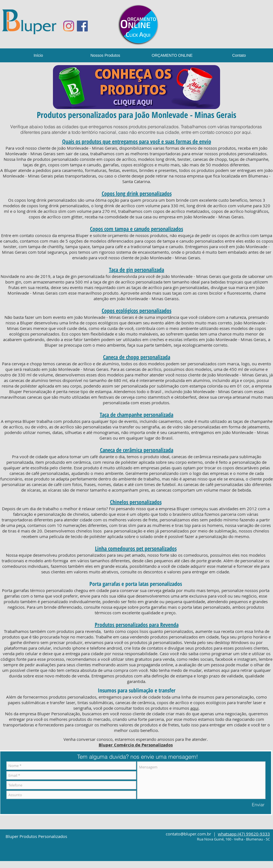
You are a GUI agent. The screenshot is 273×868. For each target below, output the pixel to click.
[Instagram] (69, 26)
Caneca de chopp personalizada (137, 357)
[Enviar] (258, 805)
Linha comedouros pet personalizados (136, 548)
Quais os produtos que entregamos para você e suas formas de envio (137, 141)
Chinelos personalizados (136, 502)
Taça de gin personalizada (136, 270)
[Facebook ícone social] (82, 26)
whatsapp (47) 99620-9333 (244, 834)
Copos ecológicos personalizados (136, 311)
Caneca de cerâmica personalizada (137, 450)
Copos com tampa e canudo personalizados (136, 229)
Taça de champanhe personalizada (136, 415)
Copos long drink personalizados (137, 193)
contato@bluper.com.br (188, 834)
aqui (246, 132)
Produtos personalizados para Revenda (137, 625)
